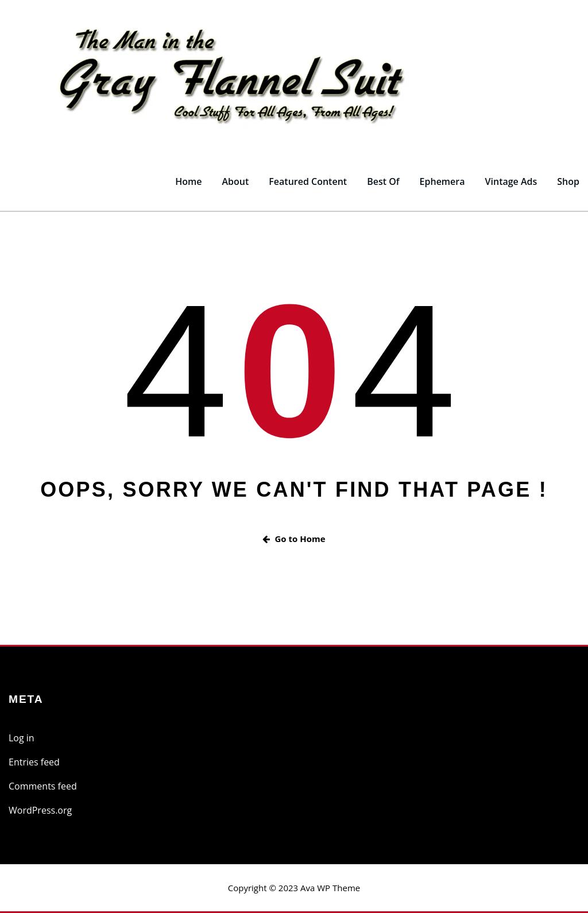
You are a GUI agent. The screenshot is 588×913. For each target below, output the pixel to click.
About (235, 181)
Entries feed (34, 762)
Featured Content (308, 181)
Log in (22, 738)
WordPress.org (40, 810)
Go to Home (294, 539)
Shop (568, 181)
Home (188, 181)
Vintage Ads (511, 181)
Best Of (383, 181)
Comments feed (43, 786)
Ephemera (442, 181)
